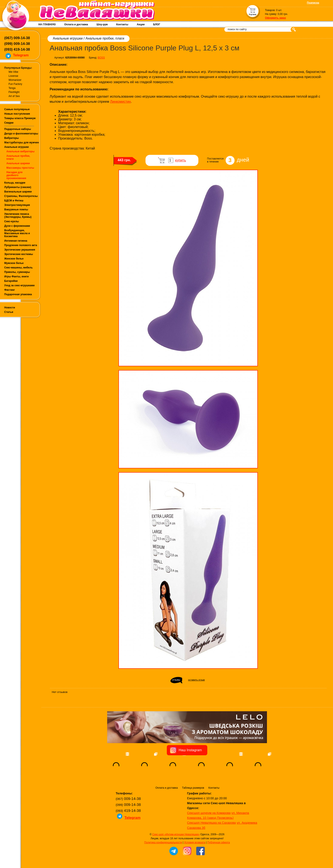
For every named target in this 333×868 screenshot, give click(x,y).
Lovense (13, 76)
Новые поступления (17, 114)
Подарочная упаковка (18, 294)
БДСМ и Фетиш (14, 201)
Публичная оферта (219, 842)
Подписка (313, 3)
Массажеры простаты (20, 168)
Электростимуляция (17, 205)
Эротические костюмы (19, 254)
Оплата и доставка (76, 24)
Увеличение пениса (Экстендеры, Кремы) (18, 215)
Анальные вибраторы (20, 151)
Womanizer (15, 80)
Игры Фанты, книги (17, 277)
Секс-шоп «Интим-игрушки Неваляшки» (176, 834)
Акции (141, 24)
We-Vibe (13, 72)
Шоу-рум (102, 24)
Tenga (12, 88)
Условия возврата (195, 842)
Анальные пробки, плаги (105, 38)
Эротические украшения (20, 250)
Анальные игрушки (17, 147)
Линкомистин (120, 102)
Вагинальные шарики (18, 192)
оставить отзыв (196, 680)
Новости (10, 308)
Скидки (9, 123)
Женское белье (14, 259)
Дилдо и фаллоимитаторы (21, 134)
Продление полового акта (21, 245)
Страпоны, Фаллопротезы (21, 196)
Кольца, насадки (15, 183)
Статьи (9, 312)
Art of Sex (14, 96)
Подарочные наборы (18, 129)
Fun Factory (15, 84)
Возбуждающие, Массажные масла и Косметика (17, 233)
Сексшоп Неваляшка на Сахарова (211, 823)
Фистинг (10, 290)
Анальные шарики (18, 163)
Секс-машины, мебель (18, 268)
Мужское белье (14, 263)
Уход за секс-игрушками (19, 285)
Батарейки (11, 281)
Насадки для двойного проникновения (16, 175)
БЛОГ (157, 24)
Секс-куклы (12, 221)
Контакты (122, 24)
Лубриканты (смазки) (18, 187)
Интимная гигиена (16, 241)
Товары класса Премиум (20, 118)
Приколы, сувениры (17, 272)
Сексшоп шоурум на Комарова (209, 813)
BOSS (101, 58)
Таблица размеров (193, 788)
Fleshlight (14, 92)
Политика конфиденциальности (163, 842)
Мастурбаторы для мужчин (22, 143)
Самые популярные (17, 109)
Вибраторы (12, 138)
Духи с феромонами (17, 226)
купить (181, 160)
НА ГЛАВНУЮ (47, 24)
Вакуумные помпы (16, 210)
